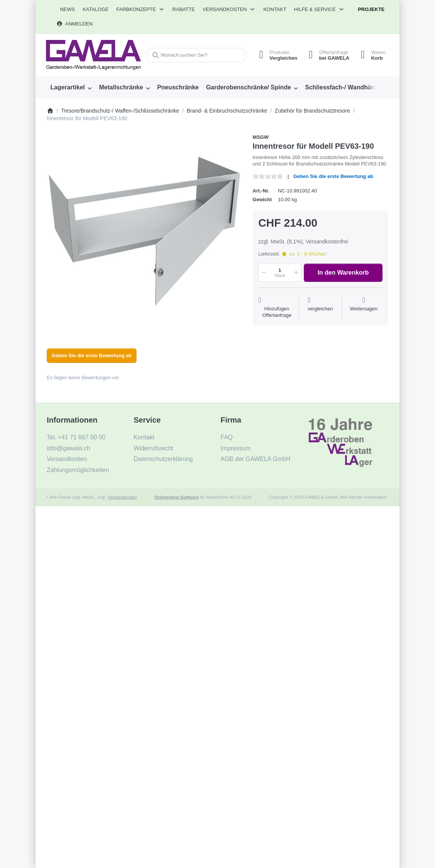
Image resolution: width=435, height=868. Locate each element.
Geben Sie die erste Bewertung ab (333, 176)
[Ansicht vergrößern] (144, 231)
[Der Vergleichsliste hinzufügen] (320, 307)
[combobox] (196, 55)
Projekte (371, 9)
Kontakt (275, 9)
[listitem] (144, 231)
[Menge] (280, 273)
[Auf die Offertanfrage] (277, 307)
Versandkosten (122, 497)
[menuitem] (67, 10)
